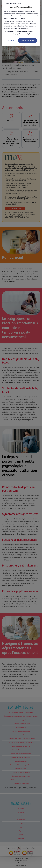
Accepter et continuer (28, 40)
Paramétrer (11, 40)
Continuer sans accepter (13, 3)
